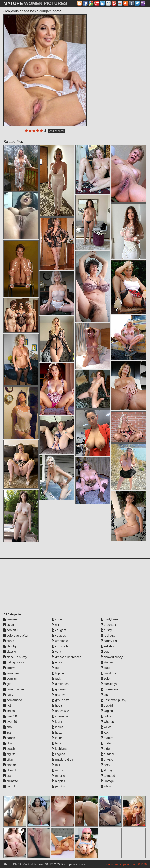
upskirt (107, 706)
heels (57, 706)
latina (57, 738)
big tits (10, 754)
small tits (108, 673)
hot (7, 706)
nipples (59, 781)
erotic (57, 662)
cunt (57, 652)
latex (57, 733)
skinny (107, 770)
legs (56, 743)
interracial (60, 716)
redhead (108, 635)
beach (9, 749)
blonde (10, 765)
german (10, 679)
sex (105, 652)
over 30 (10, 716)
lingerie (59, 754)
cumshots (60, 646)
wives (106, 727)
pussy (106, 630)
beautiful (11, 630)
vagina (107, 711)
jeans (57, 722)
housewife (61, 711)
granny (58, 695)
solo (105, 679)
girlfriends (60, 684)
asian (9, 625)
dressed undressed (67, 657)
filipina (58, 673)
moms (58, 770)
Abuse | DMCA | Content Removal (24, 864)
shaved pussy (112, 657)
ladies (58, 727)
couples (59, 635)
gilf (7, 684)
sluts (105, 668)
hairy (8, 695)
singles (107, 662)
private (107, 759)
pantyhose (109, 619)
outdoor (107, 754)
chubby (10, 646)
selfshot (108, 646)
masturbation (63, 759)
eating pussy (14, 662)
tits (104, 695)
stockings (109, 684)
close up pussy (15, 657)
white (106, 786)
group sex (60, 700)
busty (9, 641)
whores (107, 722)
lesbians (59, 749)
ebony (9, 668)
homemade (13, 700)
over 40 (10, 722)
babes (9, 738)
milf (56, 765)
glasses (59, 689)
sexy (105, 765)
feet (56, 668)
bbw (8, 743)
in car (57, 619)
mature (107, 738)
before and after (16, 635)
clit (56, 625)
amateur (11, 619)
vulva (106, 716)
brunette (11, 781)
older (106, 749)
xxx (104, 733)
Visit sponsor (57, 131)
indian (9, 711)
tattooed (108, 776)
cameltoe (11, 786)
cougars (59, 630)
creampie (60, 641)
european (12, 673)
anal (8, 727)
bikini (9, 759)
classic (10, 652)
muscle (59, 776)
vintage (107, 781)
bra (7, 776)
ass (7, 733)
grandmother (14, 689)
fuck (56, 679)
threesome (110, 689)
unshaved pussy (113, 700)
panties (59, 786)
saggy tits (109, 641)
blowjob (10, 770)
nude (106, 743)
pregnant (108, 625)
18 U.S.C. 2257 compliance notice (65, 864)
